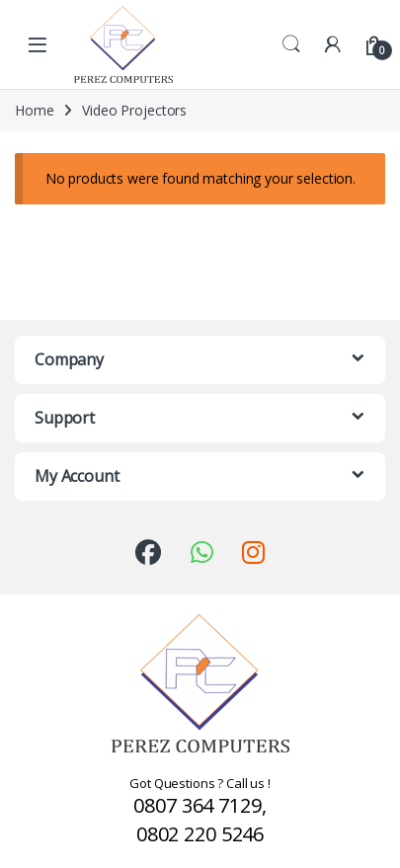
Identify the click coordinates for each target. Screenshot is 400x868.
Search (291, 44)
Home (34, 110)
